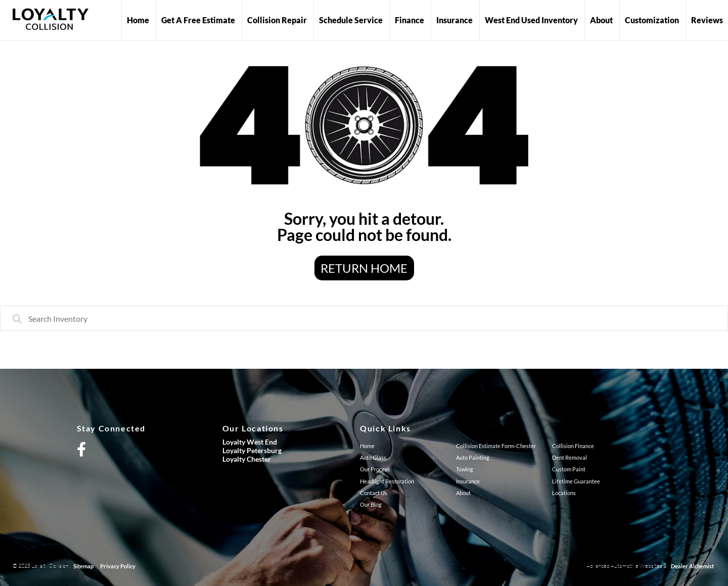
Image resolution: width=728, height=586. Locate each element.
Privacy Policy (118, 566)
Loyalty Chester (247, 459)
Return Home (364, 268)
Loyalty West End (250, 442)
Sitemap (83, 566)
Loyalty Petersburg (252, 450)
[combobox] (364, 318)
